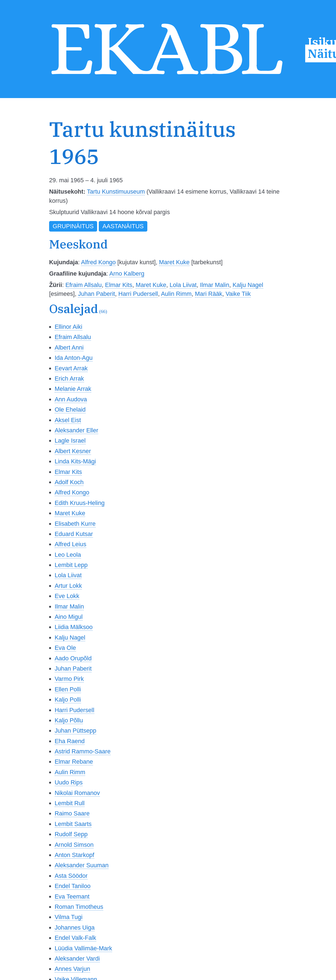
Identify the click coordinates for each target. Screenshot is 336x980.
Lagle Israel (70, 441)
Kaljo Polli (68, 700)
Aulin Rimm (176, 294)
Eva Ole (65, 648)
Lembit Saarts (73, 824)
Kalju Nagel (248, 285)
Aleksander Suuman (82, 865)
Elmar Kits (119, 285)
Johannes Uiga (75, 928)
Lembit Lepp (71, 565)
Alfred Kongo (98, 262)
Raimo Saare (72, 813)
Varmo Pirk (69, 679)
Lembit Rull (70, 803)
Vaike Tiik (238, 294)
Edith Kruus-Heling (80, 503)
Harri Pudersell (138, 294)
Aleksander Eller (76, 430)
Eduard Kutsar (74, 534)
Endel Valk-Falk (75, 938)
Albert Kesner (73, 451)
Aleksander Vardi (77, 959)
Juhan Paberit (96, 294)
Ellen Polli (68, 689)
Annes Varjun (72, 969)
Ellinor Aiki (69, 327)
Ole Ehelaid (70, 410)
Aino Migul (69, 617)
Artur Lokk (68, 586)
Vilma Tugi (69, 917)
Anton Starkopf (74, 855)
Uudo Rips (69, 782)
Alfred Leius (70, 544)
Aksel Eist (68, 420)
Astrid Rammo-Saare (83, 751)
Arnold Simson (74, 845)
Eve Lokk (67, 596)
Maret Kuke (174, 262)
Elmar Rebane (74, 762)
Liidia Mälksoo (74, 627)
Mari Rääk (209, 294)
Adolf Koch (69, 482)
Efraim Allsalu (84, 285)
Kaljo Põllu (69, 720)
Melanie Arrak (73, 389)
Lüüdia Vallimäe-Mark (83, 948)
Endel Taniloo (73, 886)
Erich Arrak (69, 379)
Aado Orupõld (73, 658)
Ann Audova (71, 399)
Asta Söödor (71, 876)
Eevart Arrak (71, 368)
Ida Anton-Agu (74, 358)
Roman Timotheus (79, 907)
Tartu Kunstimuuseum (116, 192)
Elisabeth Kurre (75, 524)
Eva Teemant (72, 896)
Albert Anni (69, 347)
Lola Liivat (183, 285)
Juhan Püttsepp (75, 731)
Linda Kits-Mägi (75, 461)
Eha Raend (70, 741)
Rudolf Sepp (71, 834)
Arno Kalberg (127, 274)
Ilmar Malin (215, 285)
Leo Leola (68, 555)
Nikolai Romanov (77, 793)
